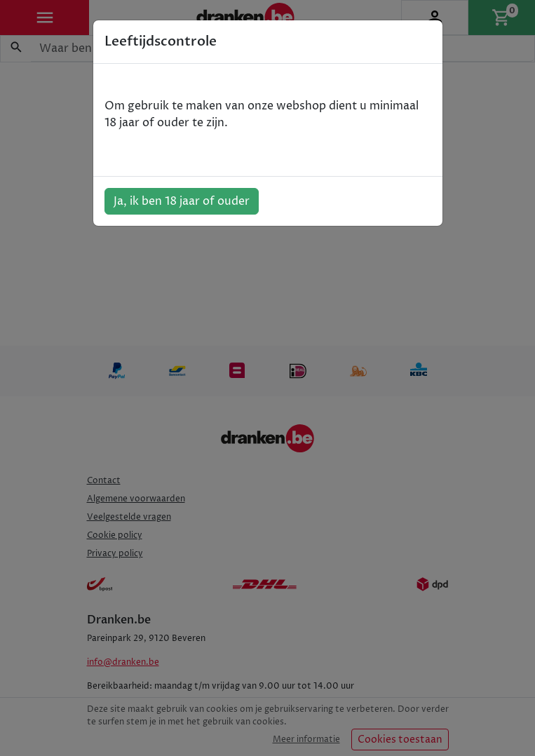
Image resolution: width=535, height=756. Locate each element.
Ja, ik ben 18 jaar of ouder (182, 201)
